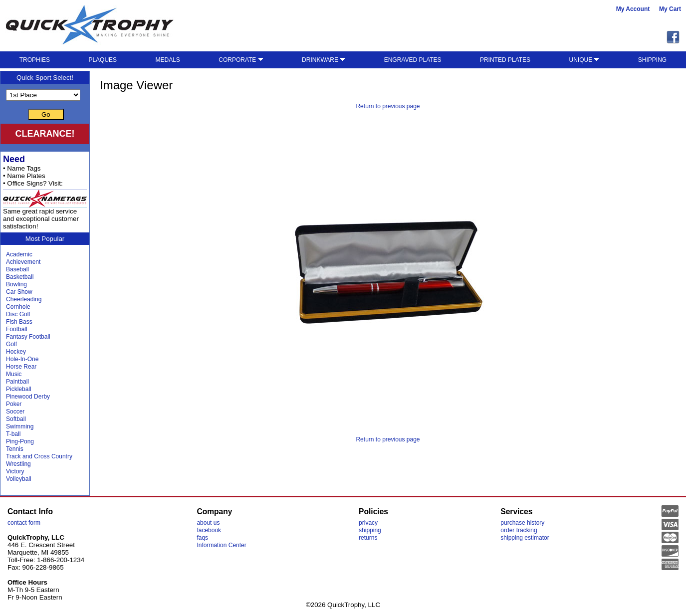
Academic (19, 254)
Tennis (15, 449)
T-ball (13, 434)
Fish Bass (19, 322)
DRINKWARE (324, 60)
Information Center (221, 545)
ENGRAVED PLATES (413, 60)
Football (17, 329)
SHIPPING (652, 60)
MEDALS (167, 60)
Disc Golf (18, 314)
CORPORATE (241, 60)
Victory (15, 471)
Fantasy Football (28, 337)
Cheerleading (24, 299)
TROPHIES (35, 60)
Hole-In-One (22, 359)
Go (46, 114)
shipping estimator (525, 538)
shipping (370, 530)
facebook (209, 530)
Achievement (23, 262)
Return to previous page (388, 106)
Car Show (19, 292)
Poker (14, 404)
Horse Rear (21, 367)
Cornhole (18, 307)
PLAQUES (103, 60)
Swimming (20, 426)
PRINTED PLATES (505, 60)
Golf (11, 344)
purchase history (522, 523)
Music (14, 374)
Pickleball (19, 389)
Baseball (17, 269)
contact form (24, 523)
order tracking (519, 530)
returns (368, 538)
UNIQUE (584, 60)
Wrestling (18, 464)
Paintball (17, 382)
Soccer (15, 411)
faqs (202, 538)
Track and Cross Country (39, 456)
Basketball (20, 277)
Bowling (16, 284)
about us (208, 523)
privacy (368, 523)
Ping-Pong (20, 441)
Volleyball (19, 479)
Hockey (16, 352)
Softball (16, 419)
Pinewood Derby (28, 397)
